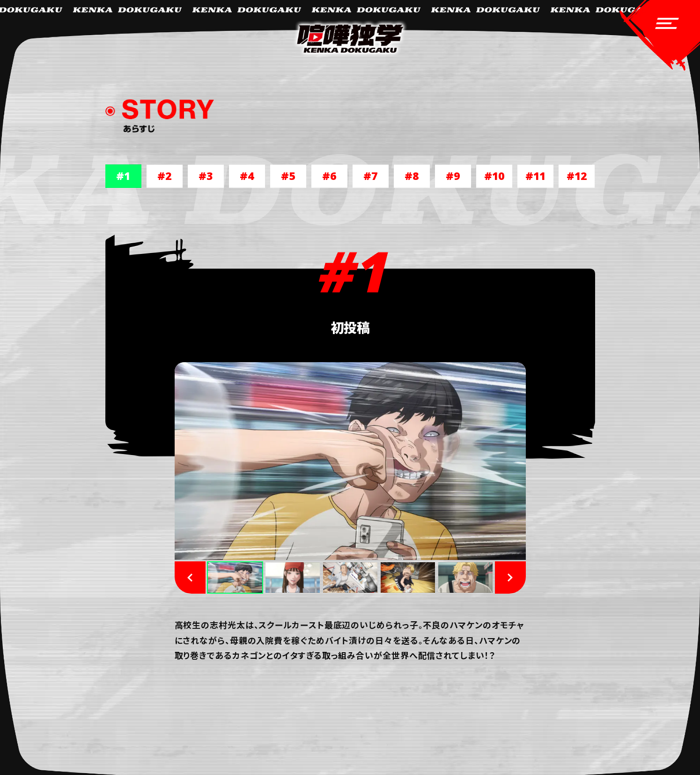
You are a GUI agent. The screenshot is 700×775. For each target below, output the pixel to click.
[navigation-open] (660, 36)
